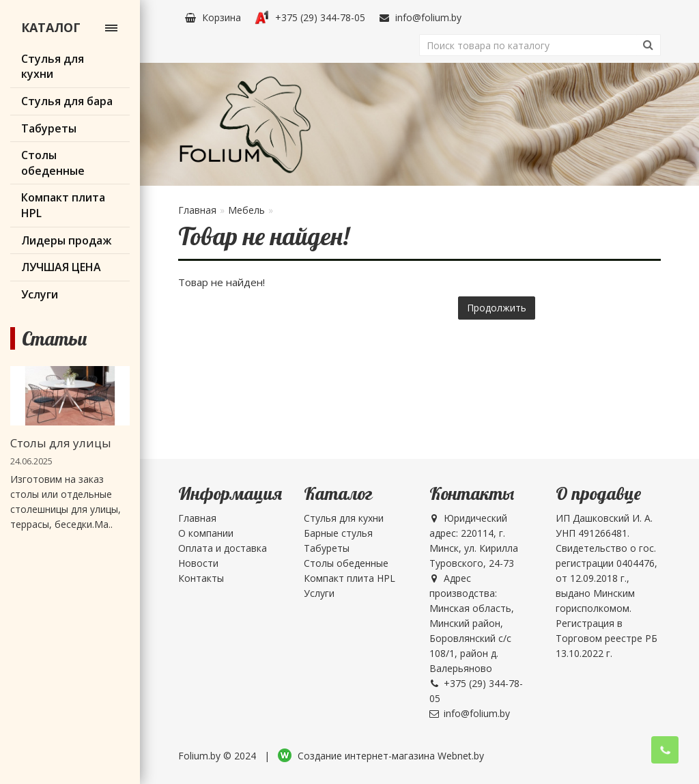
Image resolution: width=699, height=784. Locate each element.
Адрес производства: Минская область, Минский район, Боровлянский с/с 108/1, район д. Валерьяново (472, 623)
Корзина (213, 17)
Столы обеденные (346, 563)
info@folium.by (420, 17)
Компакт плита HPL (349, 578)
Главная (197, 210)
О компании (206, 533)
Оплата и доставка (223, 548)
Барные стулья (338, 533)
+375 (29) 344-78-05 (310, 17)
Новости (198, 563)
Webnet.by (461, 756)
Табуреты (327, 548)
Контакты (201, 578)
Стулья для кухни (344, 518)
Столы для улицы (61, 443)
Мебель (246, 210)
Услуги (319, 593)
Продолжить (497, 308)
